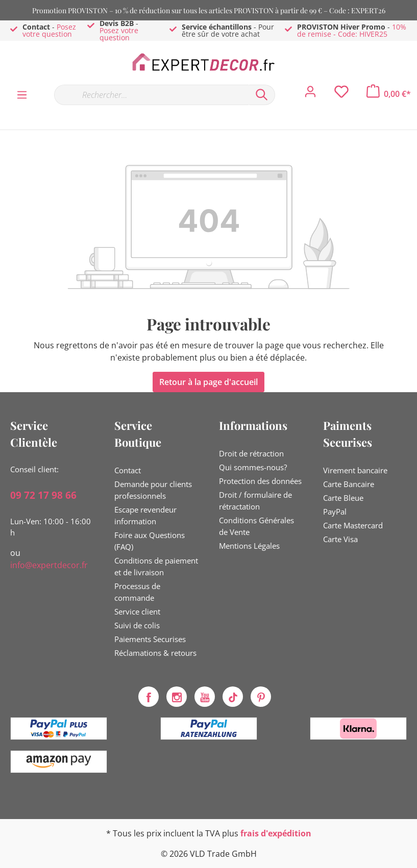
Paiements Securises (150, 639)
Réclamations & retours (155, 653)
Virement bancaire (355, 470)
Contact (128, 470)
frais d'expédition (276, 833)
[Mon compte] (310, 94)
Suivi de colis (137, 625)
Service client (137, 611)
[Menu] (22, 94)
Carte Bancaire (349, 484)
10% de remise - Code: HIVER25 (352, 30)
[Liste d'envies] (341, 94)
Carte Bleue (343, 498)
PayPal (335, 512)
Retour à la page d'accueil (208, 382)
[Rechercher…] (151, 95)
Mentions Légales (249, 546)
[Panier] (389, 94)
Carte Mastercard (353, 525)
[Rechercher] (262, 95)
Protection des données (260, 481)
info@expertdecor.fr (49, 565)
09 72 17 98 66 (43, 495)
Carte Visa (340, 539)
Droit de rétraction (251, 453)
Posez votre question (49, 30)
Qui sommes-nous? (253, 467)
